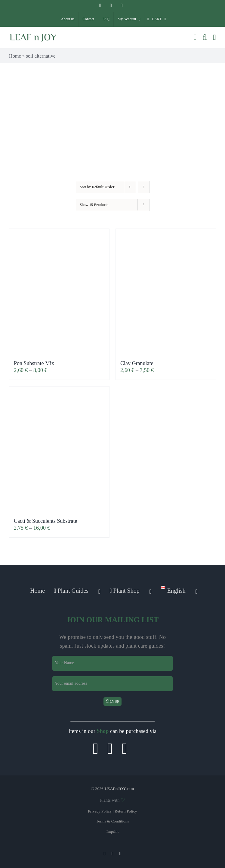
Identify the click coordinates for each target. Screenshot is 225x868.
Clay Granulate (137, 363)
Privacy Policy (100, 811)
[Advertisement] (112, 109)
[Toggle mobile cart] (195, 37)
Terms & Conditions (112, 821)
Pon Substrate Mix (34, 363)
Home (15, 56)
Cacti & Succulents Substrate (45, 521)
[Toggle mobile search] (205, 37)
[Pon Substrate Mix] (59, 291)
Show (94, 205)
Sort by (97, 187)
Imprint (112, 831)
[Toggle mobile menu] (214, 37)
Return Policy (126, 811)
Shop (103, 731)
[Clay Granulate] (166, 291)
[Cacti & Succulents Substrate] (59, 449)
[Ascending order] (144, 187)
